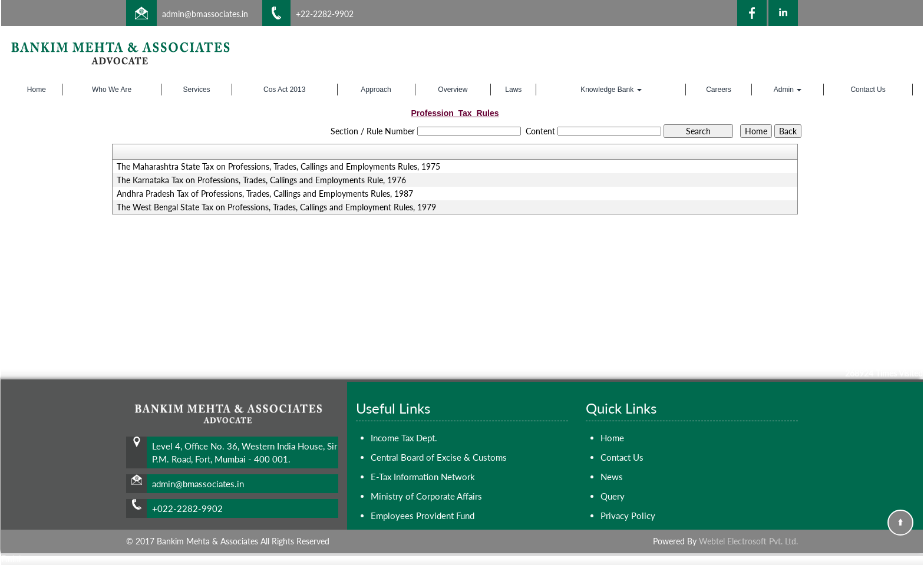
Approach (376, 90)
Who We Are (112, 90)
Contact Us (868, 90)
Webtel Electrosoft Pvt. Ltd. (748, 541)
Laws (513, 90)
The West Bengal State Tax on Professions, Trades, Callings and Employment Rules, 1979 (276, 207)
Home (37, 90)
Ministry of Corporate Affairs (426, 496)
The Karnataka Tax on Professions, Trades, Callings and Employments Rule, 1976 (261, 180)
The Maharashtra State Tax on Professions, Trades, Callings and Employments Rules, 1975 (278, 167)
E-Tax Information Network (423, 477)
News (612, 477)
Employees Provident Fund (423, 516)
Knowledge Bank (611, 90)
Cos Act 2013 (284, 90)
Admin (788, 90)
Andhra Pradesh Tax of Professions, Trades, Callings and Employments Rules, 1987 (265, 194)
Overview (453, 90)
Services (197, 90)
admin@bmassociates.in (205, 14)
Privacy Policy (628, 516)
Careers (719, 90)
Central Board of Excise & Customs (439, 457)
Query (613, 496)
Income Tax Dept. (404, 438)
